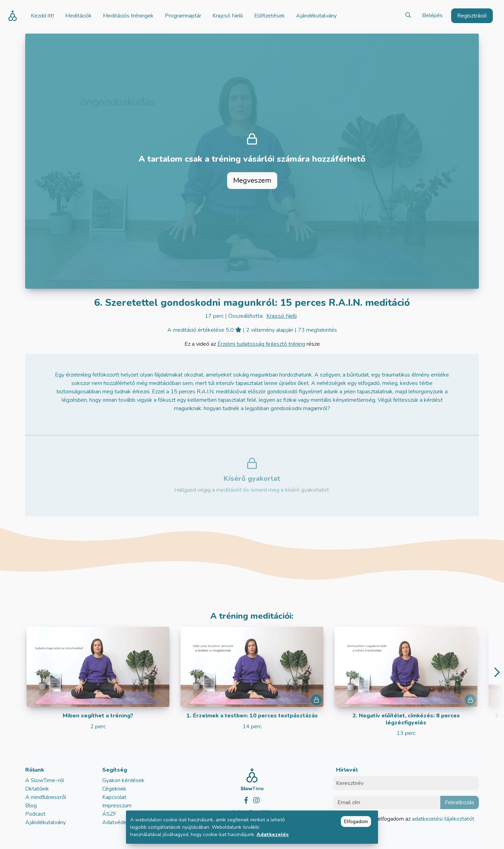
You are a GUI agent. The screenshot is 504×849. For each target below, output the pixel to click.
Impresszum (117, 806)
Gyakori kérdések (123, 780)
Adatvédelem (119, 822)
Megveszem (252, 180)
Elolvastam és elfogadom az (408, 819)
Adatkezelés (273, 834)
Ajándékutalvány (45, 822)
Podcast (35, 814)
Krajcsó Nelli (282, 316)
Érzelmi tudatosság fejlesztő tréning (261, 344)
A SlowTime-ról (45, 780)
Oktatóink (37, 789)
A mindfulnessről (46, 797)
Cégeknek (114, 789)
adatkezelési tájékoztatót (442, 819)
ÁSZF (109, 814)
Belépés (432, 15)
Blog (31, 806)
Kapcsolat (114, 797)
